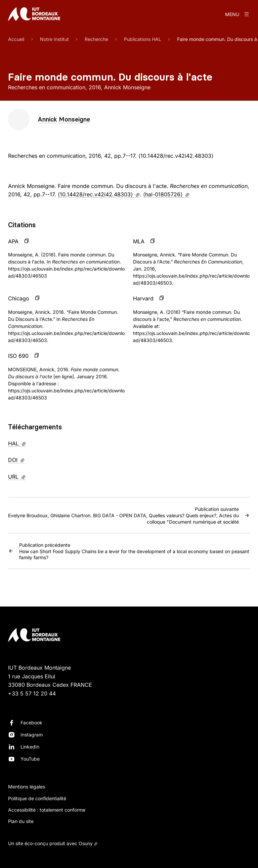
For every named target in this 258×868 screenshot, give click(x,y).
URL (31, 476)
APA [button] (13, 241)
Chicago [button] (19, 298)
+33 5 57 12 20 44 (32, 693)
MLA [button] (139, 241)
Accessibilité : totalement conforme (47, 810)
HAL (31, 443)
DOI (30, 460)
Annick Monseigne (64, 119)
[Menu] (238, 14)
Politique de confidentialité (37, 798)
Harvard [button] (143, 298)
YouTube (30, 759)
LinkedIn (30, 747)
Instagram (32, 735)
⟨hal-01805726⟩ (166, 194)
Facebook (31, 722)
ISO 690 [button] (18, 356)
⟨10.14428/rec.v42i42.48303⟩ (99, 194)
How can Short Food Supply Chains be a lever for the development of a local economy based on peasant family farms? (135, 551)
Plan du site (21, 821)
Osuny (86, 843)
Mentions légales (27, 787)
